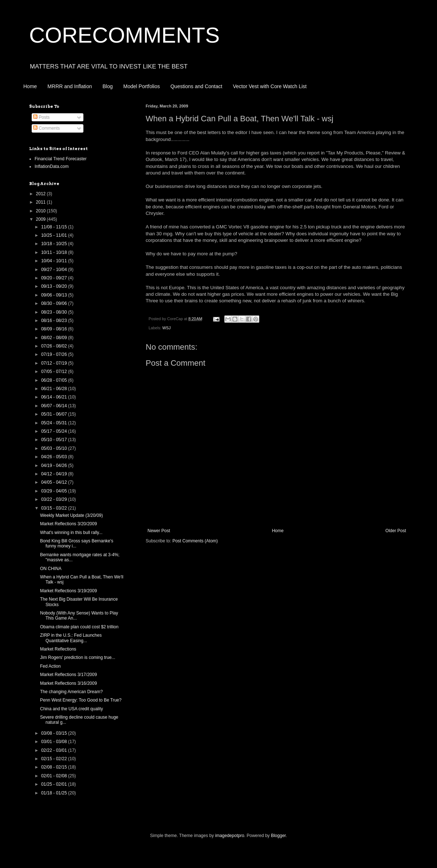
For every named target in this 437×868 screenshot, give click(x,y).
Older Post (396, 531)
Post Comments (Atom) (195, 541)
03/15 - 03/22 (55, 508)
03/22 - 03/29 (55, 499)
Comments (46, 128)
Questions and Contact (196, 86)
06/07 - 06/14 (55, 406)
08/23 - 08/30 (55, 312)
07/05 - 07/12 (55, 372)
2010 (42, 211)
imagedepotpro (230, 836)
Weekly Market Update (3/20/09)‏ (72, 515)
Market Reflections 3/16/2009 (68, 683)
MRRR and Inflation (70, 86)
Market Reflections (58, 649)
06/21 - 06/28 (55, 389)
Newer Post (159, 531)
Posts (41, 117)
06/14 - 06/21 (55, 397)
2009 (42, 219)
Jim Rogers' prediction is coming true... (78, 657)
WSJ (167, 328)
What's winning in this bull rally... (71, 533)
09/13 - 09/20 (55, 286)
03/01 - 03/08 (55, 742)
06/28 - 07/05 (55, 380)
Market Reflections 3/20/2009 (68, 524)
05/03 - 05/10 (55, 448)
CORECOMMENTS (124, 35)
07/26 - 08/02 (55, 346)
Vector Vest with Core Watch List (270, 86)
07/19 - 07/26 (55, 354)
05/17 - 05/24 (55, 431)
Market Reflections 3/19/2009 (68, 591)
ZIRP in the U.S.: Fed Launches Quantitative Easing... (71, 638)
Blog (108, 86)
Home (30, 86)
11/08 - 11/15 (55, 227)
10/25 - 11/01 (55, 235)
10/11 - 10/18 (55, 252)
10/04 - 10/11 (55, 261)
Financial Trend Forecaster (61, 159)
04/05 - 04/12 (55, 482)
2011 (42, 202)
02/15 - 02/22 (55, 759)
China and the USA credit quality (72, 709)
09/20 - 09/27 (55, 278)
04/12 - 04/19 (55, 474)
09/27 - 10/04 (55, 270)
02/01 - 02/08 (55, 776)
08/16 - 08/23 (55, 321)
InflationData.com (52, 166)
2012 (42, 194)
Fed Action (50, 666)
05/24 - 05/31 (55, 423)
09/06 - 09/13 (55, 295)
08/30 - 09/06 (55, 303)
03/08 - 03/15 (55, 733)
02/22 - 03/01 (55, 750)
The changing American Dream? (71, 692)
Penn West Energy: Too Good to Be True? (81, 700)
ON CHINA (51, 569)
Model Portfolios (142, 86)
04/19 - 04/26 (55, 466)
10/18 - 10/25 (55, 244)
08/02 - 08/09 (55, 338)
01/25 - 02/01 (55, 784)
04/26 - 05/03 (55, 457)
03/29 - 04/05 (55, 491)
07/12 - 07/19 (55, 363)
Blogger (278, 836)
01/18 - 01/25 (55, 793)
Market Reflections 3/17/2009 (68, 675)
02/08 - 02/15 (55, 767)
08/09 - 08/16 (55, 329)
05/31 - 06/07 (55, 414)
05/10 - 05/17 (55, 440)
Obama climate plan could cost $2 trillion (79, 627)
